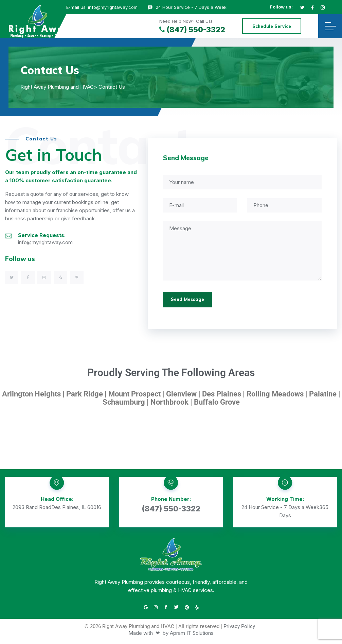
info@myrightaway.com (113, 7)
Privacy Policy (239, 626)
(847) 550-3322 (192, 30)
